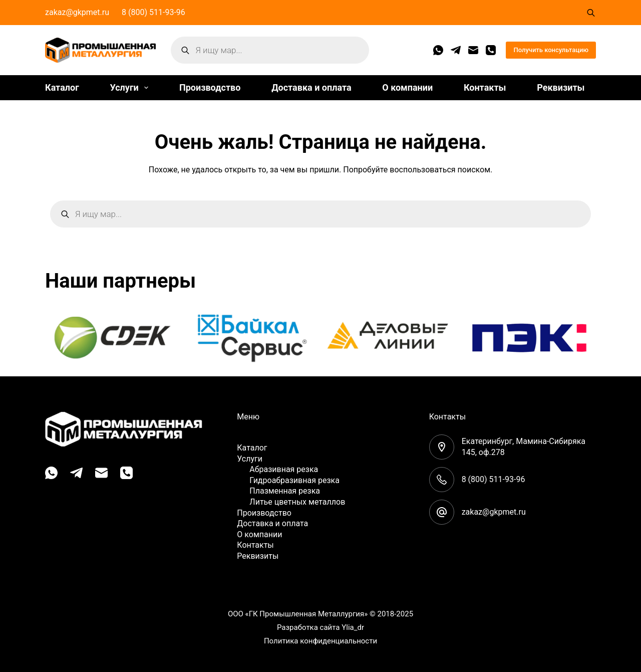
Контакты (485, 87)
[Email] (473, 50)
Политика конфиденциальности (320, 641)
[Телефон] (491, 50)
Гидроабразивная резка (294, 480)
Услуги (131, 88)
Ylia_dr (353, 627)
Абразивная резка (284, 469)
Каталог (62, 87)
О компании (407, 87)
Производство (210, 87)
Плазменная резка (285, 491)
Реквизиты (561, 87)
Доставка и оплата (311, 87)
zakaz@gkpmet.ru (77, 12)
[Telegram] (456, 50)
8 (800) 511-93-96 (153, 12)
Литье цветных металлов (297, 502)
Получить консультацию (551, 50)
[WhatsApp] (438, 50)
